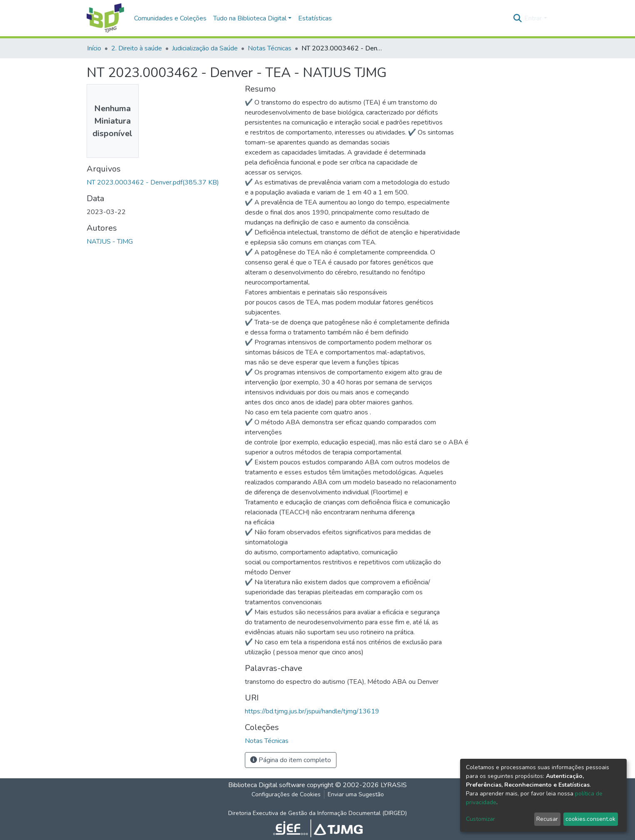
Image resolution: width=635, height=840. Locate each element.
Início (94, 48)
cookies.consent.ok (590, 819)
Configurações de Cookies (286, 794)
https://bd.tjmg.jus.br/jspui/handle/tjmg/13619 (312, 711)
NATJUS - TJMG (110, 242)
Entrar (533, 18)
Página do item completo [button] (291, 760)
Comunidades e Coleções (170, 18)
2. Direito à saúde (137, 48)
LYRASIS (394, 785)
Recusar (547, 819)
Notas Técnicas (270, 48)
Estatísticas (315, 18)
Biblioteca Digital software (267, 785)
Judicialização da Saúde (205, 48)
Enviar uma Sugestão (356, 794)
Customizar (481, 819)
